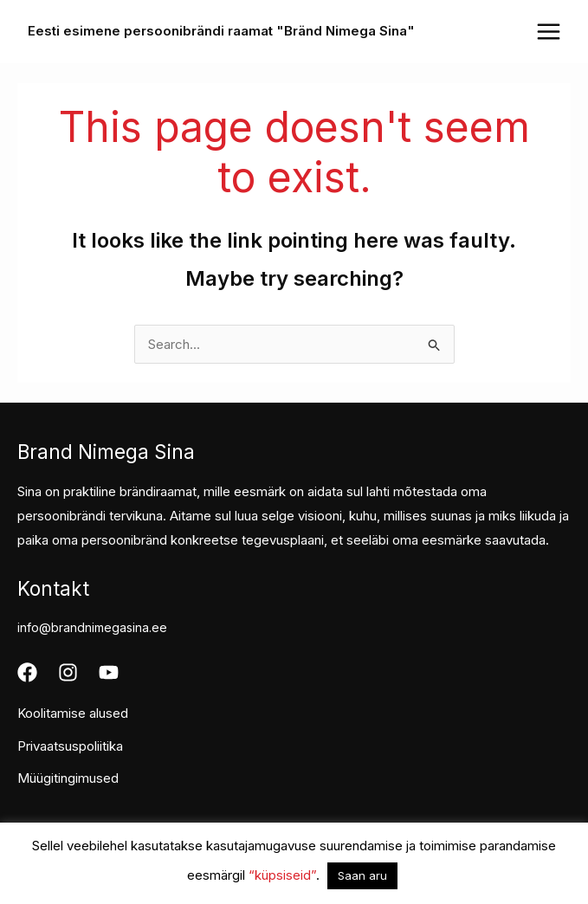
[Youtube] (109, 672)
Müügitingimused (68, 778)
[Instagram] (68, 672)
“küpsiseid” (282, 875)
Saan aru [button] (362, 875)
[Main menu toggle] (548, 31)
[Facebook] (27, 672)
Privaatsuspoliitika (70, 746)
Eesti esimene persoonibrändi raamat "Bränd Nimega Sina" (221, 31)
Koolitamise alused (73, 713)
